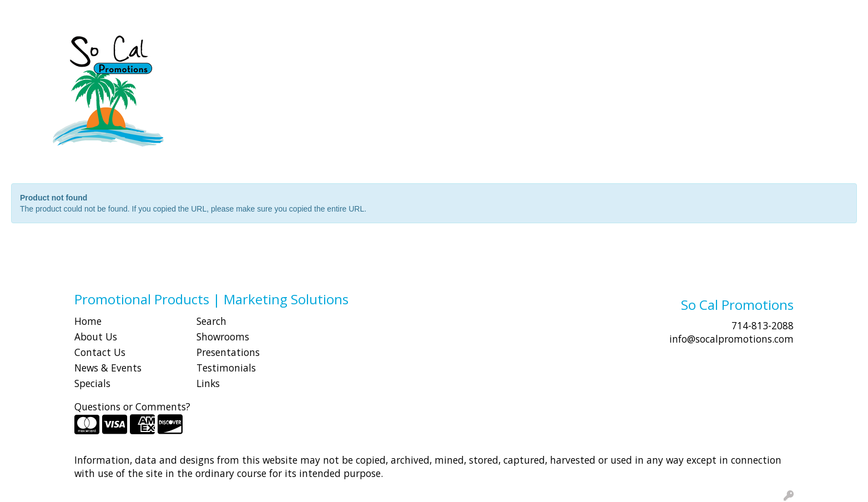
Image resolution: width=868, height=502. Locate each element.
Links (208, 383)
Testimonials (226, 368)
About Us (96, 337)
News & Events (108, 368)
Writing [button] (738, 49)
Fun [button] (497, 49)
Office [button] (650, 49)
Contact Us (100, 352)
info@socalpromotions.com (731, 339)
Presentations (228, 352)
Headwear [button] (547, 49)
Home (88, 321)
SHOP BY (102, 12)
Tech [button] (692, 49)
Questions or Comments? (132, 406)
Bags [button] (395, 49)
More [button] (785, 49)
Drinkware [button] (447, 49)
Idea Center (203, 12)
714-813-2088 (763, 325)
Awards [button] (349, 49)
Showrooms (223, 337)
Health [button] (603, 49)
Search (660, 12)
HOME (24, 12)
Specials (92, 383)
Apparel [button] (296, 49)
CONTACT (150, 12)
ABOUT (60, 12)
